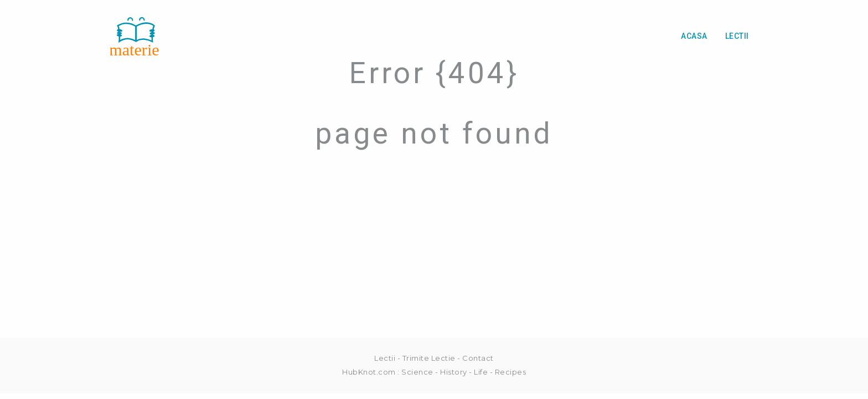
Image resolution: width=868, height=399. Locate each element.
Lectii (737, 36)
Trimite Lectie (429, 358)
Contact (478, 358)
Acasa (694, 36)
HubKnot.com (369, 372)
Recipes (511, 372)
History (454, 372)
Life (481, 372)
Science (417, 372)
